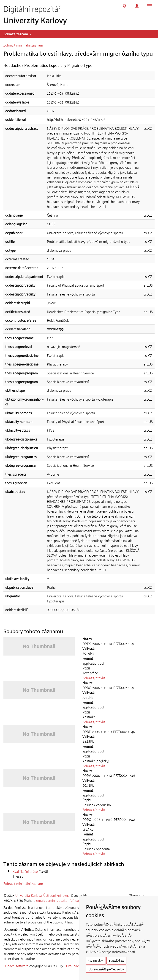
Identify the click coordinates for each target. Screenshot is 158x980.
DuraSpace (73, 966)
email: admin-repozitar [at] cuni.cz (61, 900)
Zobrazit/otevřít (94, 678)
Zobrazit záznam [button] (17, 34)
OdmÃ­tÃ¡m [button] (116, 961)
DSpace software (16, 966)
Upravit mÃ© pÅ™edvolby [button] (106, 969)
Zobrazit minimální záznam (23, 45)
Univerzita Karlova (29, 895)
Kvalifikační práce (25, 871)
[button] (124, 6)
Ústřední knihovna (56, 895)
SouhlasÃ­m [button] (96, 961)
